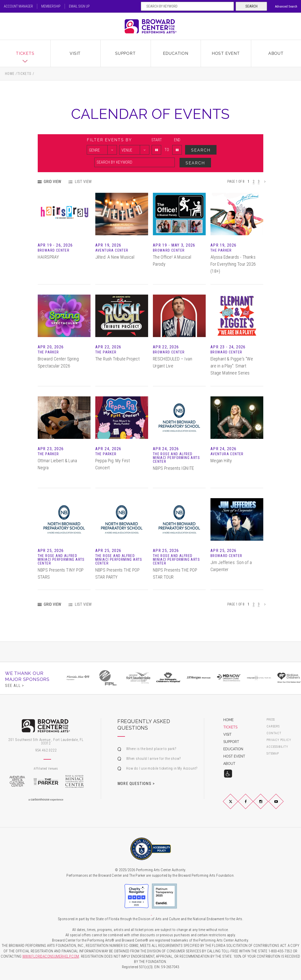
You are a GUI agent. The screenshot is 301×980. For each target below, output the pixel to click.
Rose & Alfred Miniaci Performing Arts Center (75, 781)
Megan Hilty (221, 461)
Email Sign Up (79, 6)
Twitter (237, 805)
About (276, 53)
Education (176, 53)
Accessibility (277, 747)
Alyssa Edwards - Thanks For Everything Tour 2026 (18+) (233, 264)
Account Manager (18, 6)
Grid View (52, 182)
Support (125, 53)
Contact (274, 733)
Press (271, 720)
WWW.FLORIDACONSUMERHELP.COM (51, 956)
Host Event (226, 53)
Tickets (25, 53)
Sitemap (273, 754)
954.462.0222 (46, 750)
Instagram (267, 805)
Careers (273, 727)
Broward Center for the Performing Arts (151, 26)
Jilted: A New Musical (115, 257)
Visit (75, 53)
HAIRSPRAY (48, 257)
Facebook (252, 805)
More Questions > (136, 783)
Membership (51, 6)
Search (251, 6)
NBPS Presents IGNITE (174, 468)
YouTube (282, 805)
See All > (15, 685)
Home (10, 74)
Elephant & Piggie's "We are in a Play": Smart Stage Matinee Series (232, 366)
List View (83, 182)
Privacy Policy (279, 740)
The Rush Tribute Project (118, 359)
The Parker (46, 781)
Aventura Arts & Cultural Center (17, 781)
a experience (46, 800)
